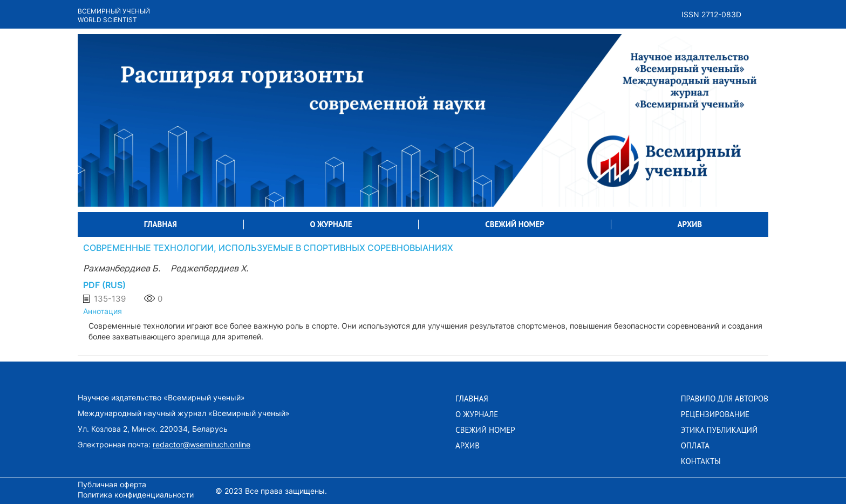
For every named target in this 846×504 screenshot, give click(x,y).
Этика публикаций (719, 430)
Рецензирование (715, 414)
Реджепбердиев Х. (209, 268)
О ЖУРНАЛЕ (331, 224)
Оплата (695, 446)
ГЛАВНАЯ (161, 224)
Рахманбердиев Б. (123, 268)
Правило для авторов (725, 399)
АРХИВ (690, 224)
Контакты (701, 461)
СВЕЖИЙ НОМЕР (515, 224)
